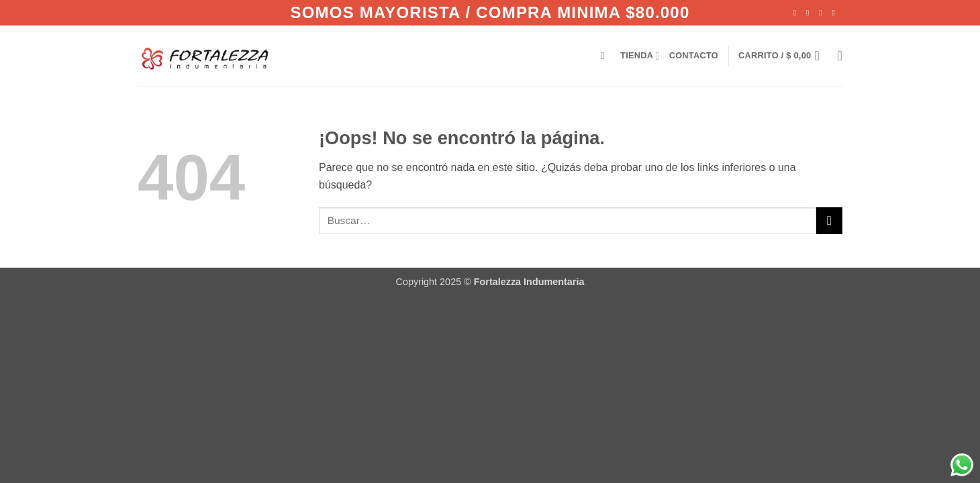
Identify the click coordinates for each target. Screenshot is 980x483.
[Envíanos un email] (823, 13)
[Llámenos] (836, 13)
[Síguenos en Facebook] (797, 13)
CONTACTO (694, 55)
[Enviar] (829, 220)
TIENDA (640, 56)
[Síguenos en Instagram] (810, 13)
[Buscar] (606, 56)
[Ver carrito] (783, 56)
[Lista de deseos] (840, 56)
